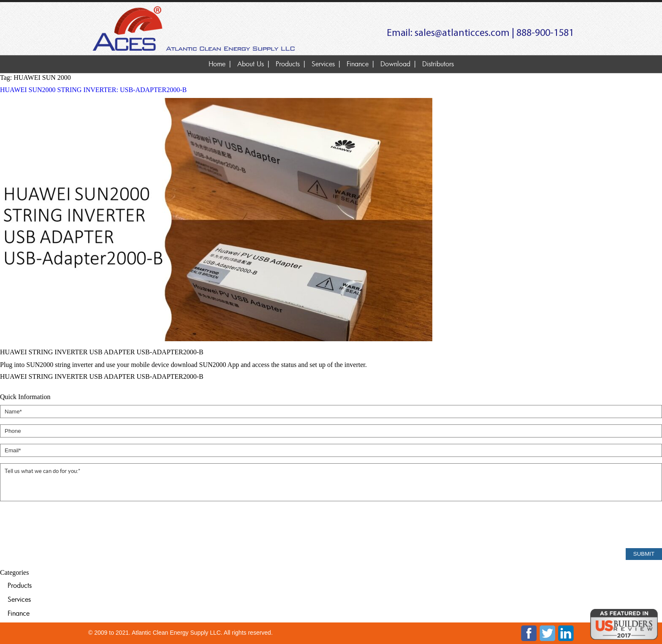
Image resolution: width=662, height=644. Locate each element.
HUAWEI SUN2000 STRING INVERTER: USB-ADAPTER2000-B (93, 90)
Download (395, 64)
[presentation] (64, 525)
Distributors (438, 64)
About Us (251, 64)
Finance (358, 64)
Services (323, 64)
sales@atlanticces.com (462, 33)
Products (288, 64)
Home (217, 64)
